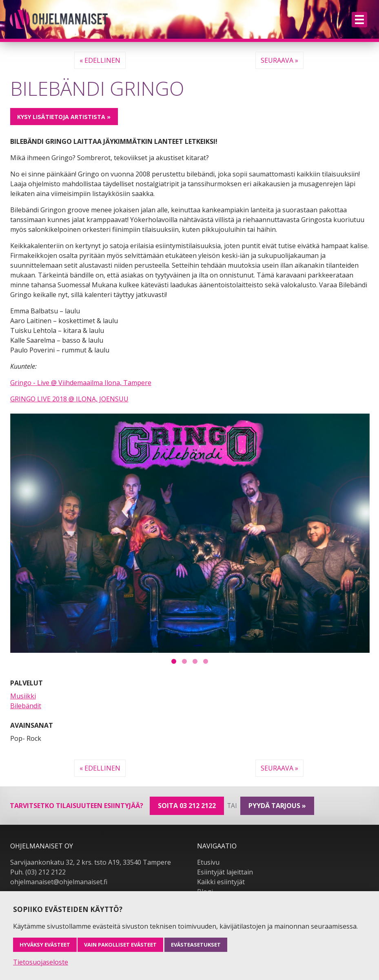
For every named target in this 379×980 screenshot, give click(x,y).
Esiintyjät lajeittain (225, 872)
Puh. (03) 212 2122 (38, 872)
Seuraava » (279, 60)
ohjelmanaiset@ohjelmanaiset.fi (59, 882)
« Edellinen (100, 60)
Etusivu (208, 862)
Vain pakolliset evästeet (120, 945)
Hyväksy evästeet (45, 945)
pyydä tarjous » (277, 806)
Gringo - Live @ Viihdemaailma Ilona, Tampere (81, 383)
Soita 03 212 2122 (187, 806)
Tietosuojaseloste (41, 962)
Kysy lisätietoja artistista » (64, 117)
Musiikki (23, 696)
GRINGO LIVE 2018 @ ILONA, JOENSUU (69, 399)
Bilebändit (26, 706)
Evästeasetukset (196, 945)
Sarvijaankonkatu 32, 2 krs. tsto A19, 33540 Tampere (91, 862)
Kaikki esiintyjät (221, 882)
